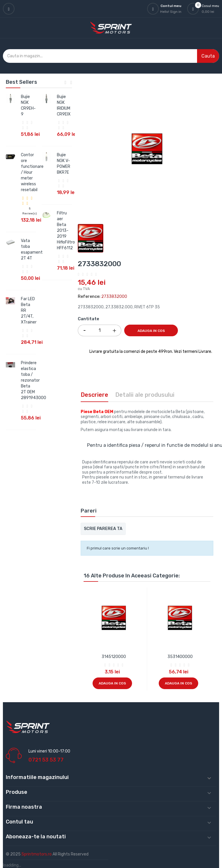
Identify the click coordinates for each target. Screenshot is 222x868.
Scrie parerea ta (103, 529)
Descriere (94, 395)
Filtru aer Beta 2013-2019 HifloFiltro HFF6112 (66, 231)
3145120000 (114, 657)
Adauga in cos (151, 331)
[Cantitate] (100, 330)
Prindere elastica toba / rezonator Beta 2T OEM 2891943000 (34, 380)
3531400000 (180, 657)
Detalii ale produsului (145, 395)
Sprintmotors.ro (37, 854)
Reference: (89, 297)
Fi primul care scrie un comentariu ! (118, 548)
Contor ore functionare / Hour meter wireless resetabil (32, 172)
